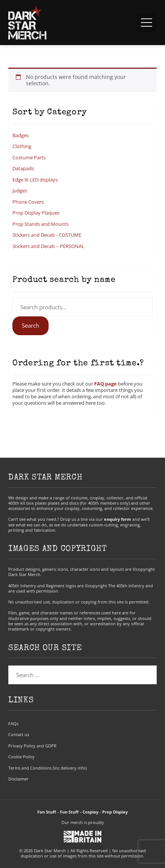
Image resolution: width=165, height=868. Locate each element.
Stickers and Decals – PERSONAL (48, 246)
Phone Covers (28, 202)
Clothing (22, 146)
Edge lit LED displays (35, 180)
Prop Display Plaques (36, 213)
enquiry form (118, 519)
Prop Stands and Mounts (40, 224)
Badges (21, 135)
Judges (20, 191)
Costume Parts (29, 157)
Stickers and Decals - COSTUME (47, 235)
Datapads (23, 168)
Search (31, 325)
